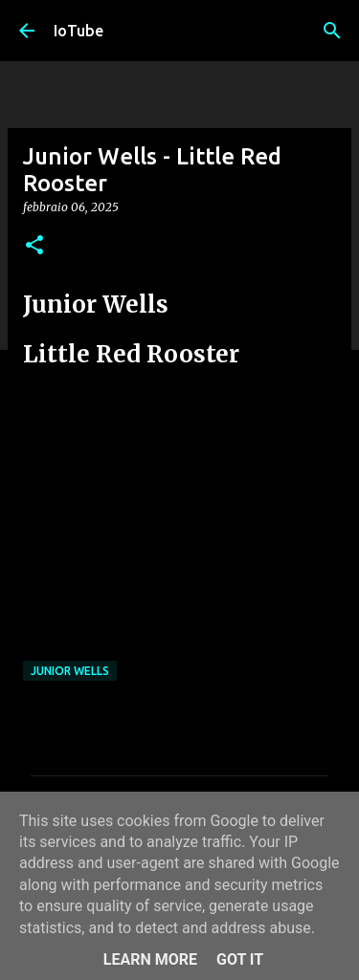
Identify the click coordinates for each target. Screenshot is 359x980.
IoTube (79, 31)
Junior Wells (70, 671)
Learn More (150, 959)
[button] (34, 246)
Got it (240, 959)
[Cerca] (332, 31)
